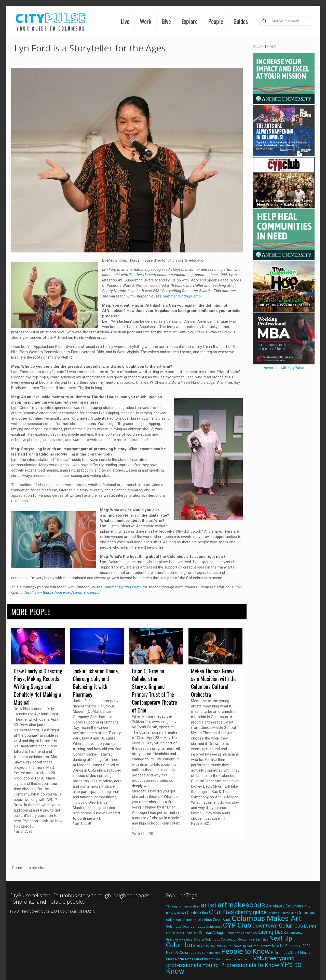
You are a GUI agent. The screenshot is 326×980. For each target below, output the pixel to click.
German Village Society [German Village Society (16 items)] (241, 933)
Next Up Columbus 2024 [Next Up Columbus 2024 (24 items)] (291, 946)
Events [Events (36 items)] (310, 926)
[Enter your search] (285, 21)
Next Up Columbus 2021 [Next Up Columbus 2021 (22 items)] (215, 946)
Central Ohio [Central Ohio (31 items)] (198, 913)
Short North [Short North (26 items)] (300, 953)
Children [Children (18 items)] (274, 913)
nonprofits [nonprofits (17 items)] (213, 953)
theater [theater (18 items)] (209, 959)
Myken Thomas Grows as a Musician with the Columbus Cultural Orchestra (214, 683)
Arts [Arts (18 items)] (307, 906)
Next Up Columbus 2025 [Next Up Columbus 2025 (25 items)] (186, 953)
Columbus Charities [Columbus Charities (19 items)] (180, 920)
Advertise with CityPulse (284, 368)
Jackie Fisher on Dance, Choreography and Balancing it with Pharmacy (96, 683)
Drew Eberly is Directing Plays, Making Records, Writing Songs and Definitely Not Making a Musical (38, 686)
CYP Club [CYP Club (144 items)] (237, 925)
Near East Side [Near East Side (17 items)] (258, 940)
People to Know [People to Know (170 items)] (246, 951)
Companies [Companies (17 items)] (214, 927)
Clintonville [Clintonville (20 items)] (288, 913)
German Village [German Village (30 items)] (212, 933)
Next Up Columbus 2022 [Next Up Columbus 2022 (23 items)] (252, 946)
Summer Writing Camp (182, 296)
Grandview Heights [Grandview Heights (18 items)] (179, 940)
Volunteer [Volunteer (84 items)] (266, 958)
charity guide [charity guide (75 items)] (251, 912)
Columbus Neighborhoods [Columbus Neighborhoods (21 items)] (186, 926)
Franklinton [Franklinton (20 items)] (174, 933)
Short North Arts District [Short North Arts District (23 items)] (185, 959)
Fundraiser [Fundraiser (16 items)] (190, 933)
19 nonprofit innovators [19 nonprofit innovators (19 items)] (183, 906)
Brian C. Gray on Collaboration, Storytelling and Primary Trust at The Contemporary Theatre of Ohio (154, 690)
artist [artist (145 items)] (209, 905)
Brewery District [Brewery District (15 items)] (176, 913)
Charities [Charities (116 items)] (222, 912)
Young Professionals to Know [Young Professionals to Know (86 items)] (241, 965)
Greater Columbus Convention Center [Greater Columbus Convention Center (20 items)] (221, 939)
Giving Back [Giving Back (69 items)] (272, 932)
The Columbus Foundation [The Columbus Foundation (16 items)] (234, 959)
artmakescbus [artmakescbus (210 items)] (241, 905)
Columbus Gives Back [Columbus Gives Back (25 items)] (213, 920)
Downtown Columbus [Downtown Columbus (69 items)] (278, 926)
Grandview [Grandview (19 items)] (295, 933)
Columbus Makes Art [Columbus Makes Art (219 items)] (267, 918)
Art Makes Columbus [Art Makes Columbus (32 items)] (285, 906)
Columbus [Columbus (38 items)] (307, 913)
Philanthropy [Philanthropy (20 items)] (280, 953)
